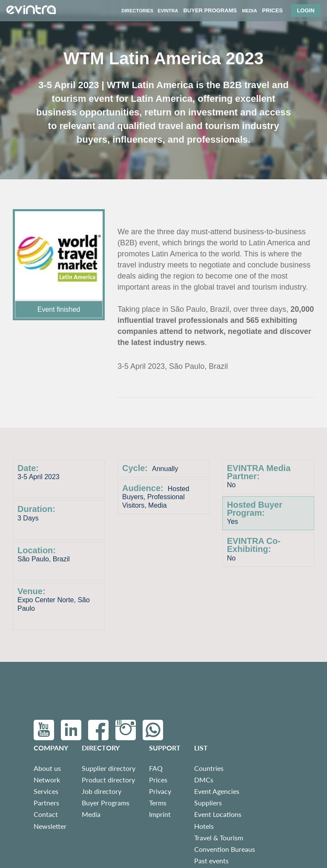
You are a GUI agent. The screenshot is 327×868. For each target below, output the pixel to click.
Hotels (204, 826)
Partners (46, 803)
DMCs (204, 780)
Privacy (160, 791)
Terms (158, 803)
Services (46, 791)
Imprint (160, 814)
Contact (46, 814)
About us (47, 768)
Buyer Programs (106, 803)
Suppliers (208, 803)
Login (305, 10)
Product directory (108, 780)
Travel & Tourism (219, 838)
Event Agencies (217, 791)
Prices (158, 780)
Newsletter (50, 826)
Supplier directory (109, 768)
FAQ (156, 768)
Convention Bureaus (225, 849)
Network (47, 780)
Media (91, 814)
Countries (209, 768)
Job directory (102, 791)
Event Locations (218, 814)
